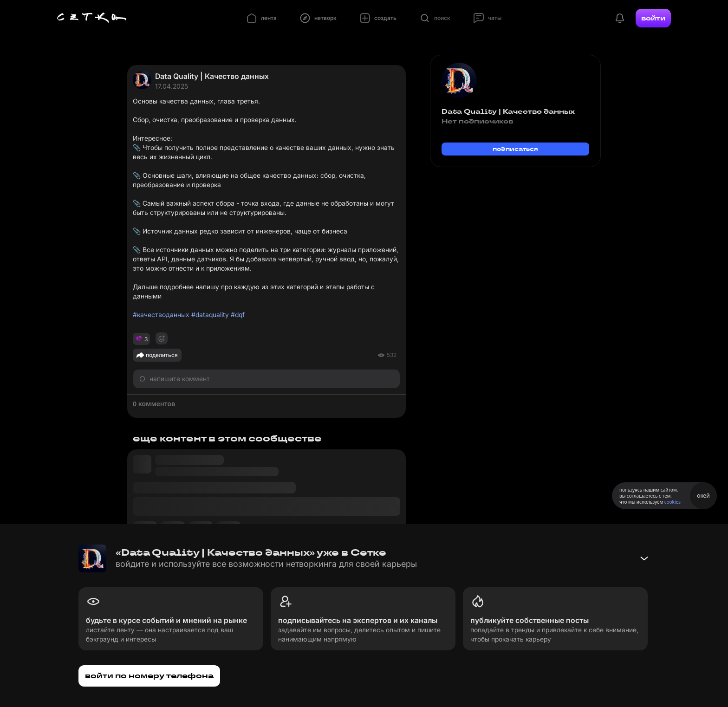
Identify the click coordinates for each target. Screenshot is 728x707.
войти (653, 18)
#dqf (238, 315)
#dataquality (210, 315)
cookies (673, 502)
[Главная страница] (92, 18)
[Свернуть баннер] (644, 558)
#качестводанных (161, 315)
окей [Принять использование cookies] (703, 496)
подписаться (515, 149)
